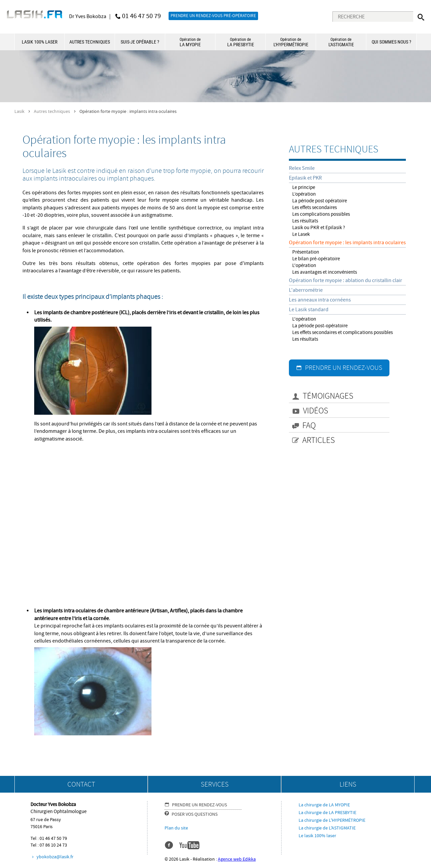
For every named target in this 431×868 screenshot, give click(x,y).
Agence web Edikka (237, 859)
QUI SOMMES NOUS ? (391, 42)
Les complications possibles (321, 214)
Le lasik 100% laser (317, 836)
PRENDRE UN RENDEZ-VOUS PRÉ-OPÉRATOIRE (213, 16)
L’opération (304, 194)
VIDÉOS (316, 411)
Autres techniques (52, 111)
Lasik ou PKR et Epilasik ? (319, 228)
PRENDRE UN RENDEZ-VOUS (344, 368)
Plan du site (176, 828)
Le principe (304, 187)
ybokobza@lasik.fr (55, 857)
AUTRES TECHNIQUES (90, 42)
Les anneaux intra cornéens (320, 300)
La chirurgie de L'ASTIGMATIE (327, 828)
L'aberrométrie (306, 290)
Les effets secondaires (315, 208)
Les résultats (305, 221)
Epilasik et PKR (305, 178)
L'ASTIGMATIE (341, 42)
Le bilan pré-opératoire (316, 259)
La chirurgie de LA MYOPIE (324, 805)
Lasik (19, 111)
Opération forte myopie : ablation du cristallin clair (346, 280)
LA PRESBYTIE (240, 42)
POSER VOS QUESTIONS (195, 814)
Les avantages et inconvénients (325, 272)
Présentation (306, 252)
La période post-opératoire (320, 326)
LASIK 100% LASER (40, 42)
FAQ (309, 426)
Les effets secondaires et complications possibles (343, 332)
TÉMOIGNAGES (328, 396)
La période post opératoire (320, 201)
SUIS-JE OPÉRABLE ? (140, 42)
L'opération (304, 265)
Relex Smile (302, 168)
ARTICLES (319, 440)
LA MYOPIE (190, 42)
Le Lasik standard (309, 310)
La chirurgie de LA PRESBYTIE (327, 813)
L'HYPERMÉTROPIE (291, 42)
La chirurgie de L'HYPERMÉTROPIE (332, 820)
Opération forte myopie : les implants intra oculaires (347, 243)
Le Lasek (301, 234)
